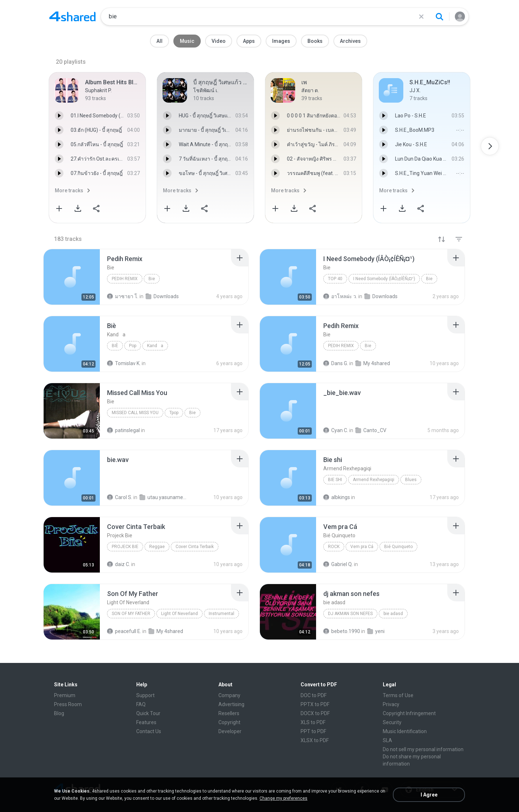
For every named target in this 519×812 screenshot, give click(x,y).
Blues (411, 480)
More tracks (69, 190)
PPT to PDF (313, 731)
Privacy (391, 704)
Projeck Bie (125, 547)
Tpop (174, 413)
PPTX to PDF (315, 704)
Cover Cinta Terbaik (195, 547)
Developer (230, 731)
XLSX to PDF (315, 740)
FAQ (141, 704)
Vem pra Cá (362, 547)
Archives (350, 41)
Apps (249, 41)
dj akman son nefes (350, 614)
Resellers (229, 713)
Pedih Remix (125, 279)
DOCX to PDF (315, 713)
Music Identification (405, 731)
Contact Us (149, 731)
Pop (133, 346)
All (159, 41)
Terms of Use (398, 695)
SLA (387, 740)
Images (281, 41)
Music (187, 41)
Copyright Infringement (409, 713)
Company (229, 695)
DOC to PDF (314, 695)
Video (219, 41)
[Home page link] (72, 17)
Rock (334, 547)
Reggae (157, 547)
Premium (65, 695)
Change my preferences (283, 798)
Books (315, 41)
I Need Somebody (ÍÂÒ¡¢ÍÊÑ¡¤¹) (384, 279)
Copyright (229, 722)
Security (392, 722)
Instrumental (221, 614)
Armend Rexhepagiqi (374, 480)
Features (146, 722)
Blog (59, 713)
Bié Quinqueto (398, 547)
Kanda (155, 346)
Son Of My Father (131, 614)
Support (145, 695)
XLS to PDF (313, 722)
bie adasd (393, 614)
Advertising (231, 704)
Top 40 (335, 279)
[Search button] (439, 17)
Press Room (68, 704)
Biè (115, 346)
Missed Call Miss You (135, 413)
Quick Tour (148, 713)
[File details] (72, 277)
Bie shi (335, 480)
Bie (152, 279)
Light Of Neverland (179, 614)
